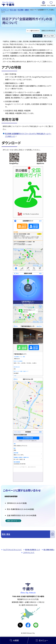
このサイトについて (29, 552)
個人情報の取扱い (49, 550)
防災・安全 (13, 10)
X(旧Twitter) (20, 625)
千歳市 (8, 4)
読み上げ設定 (50, 36)
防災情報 (21, 10)
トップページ (5, 10)
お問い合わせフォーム (13, 521)
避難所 (27, 10)
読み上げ (39, 36)
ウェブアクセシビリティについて (12, 550)
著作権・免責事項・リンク (33, 550)
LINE (36, 625)
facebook (28, 625)
